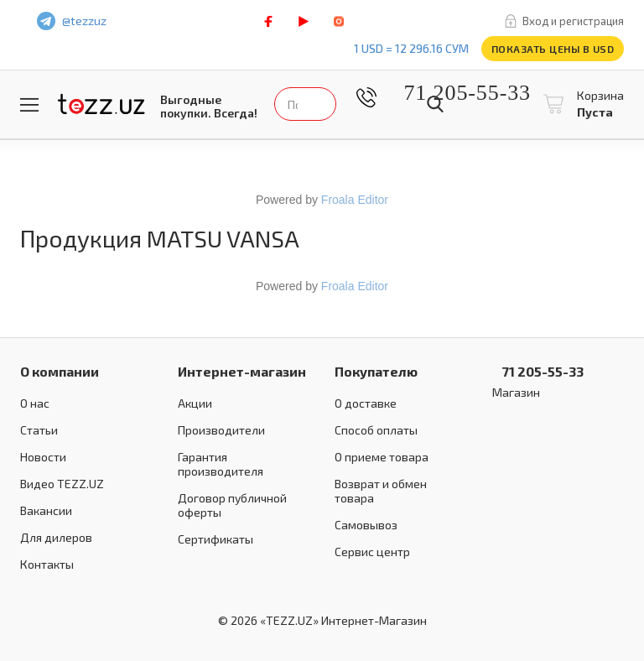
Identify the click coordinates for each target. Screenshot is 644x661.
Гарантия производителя (221, 464)
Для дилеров (56, 537)
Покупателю (376, 371)
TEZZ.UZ (101, 104)
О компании (60, 371)
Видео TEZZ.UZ (62, 484)
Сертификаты (216, 539)
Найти (435, 104)
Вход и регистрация (573, 21)
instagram (339, 21)
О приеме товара (382, 457)
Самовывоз (366, 525)
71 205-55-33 (455, 93)
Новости (43, 457)
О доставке (366, 403)
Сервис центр (372, 552)
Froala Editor (355, 200)
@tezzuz (84, 21)
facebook (268, 21)
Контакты (47, 564)
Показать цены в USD (553, 49)
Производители (221, 430)
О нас (35, 403)
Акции (195, 403)
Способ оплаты (376, 430)
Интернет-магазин (242, 371)
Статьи (39, 430)
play (304, 21)
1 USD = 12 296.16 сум (411, 48)
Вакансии (46, 510)
